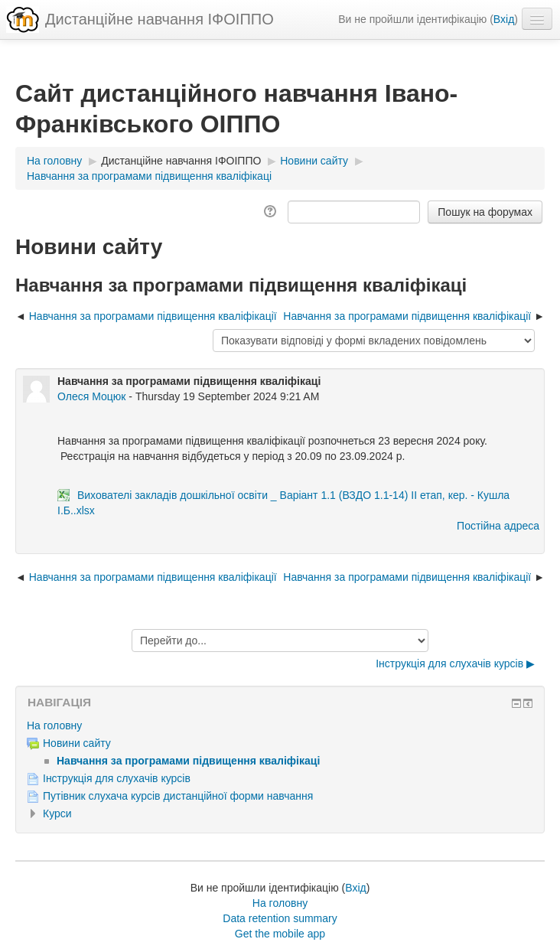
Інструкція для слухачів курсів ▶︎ (455, 663)
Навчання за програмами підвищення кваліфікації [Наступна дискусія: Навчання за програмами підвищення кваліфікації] (407, 316)
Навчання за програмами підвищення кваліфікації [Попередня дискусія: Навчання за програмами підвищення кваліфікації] (155, 316)
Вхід (504, 19)
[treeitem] (280, 725)
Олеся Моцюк (91, 396)
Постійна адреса (498, 526)
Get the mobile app (280, 934)
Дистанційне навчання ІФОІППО (160, 19)
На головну (54, 725)
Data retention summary (280, 918)
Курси (57, 813)
